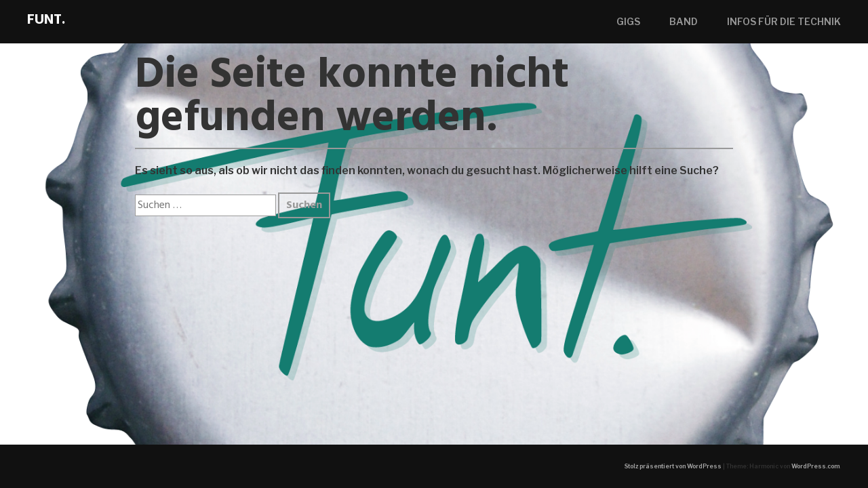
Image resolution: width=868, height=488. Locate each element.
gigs (628, 21)
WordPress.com (815, 466)
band (684, 21)
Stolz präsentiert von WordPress (673, 466)
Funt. (46, 20)
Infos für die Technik (784, 21)
